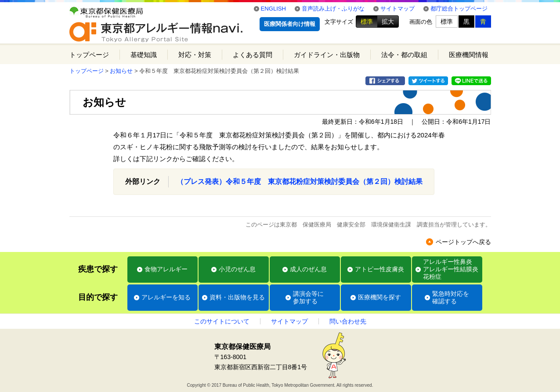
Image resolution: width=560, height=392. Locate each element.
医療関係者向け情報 (290, 24)
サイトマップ (397, 9)
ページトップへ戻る (463, 242)
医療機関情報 (469, 55)
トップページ (89, 55)
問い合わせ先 (348, 321)
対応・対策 (195, 55)
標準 (367, 22)
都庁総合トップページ (459, 9)
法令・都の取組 (404, 55)
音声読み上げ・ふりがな (333, 9)
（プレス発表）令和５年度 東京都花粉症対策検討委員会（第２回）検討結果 (300, 182)
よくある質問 (253, 55)
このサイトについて (222, 321)
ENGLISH (274, 9)
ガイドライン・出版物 (327, 55)
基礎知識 (144, 55)
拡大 (388, 22)
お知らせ (121, 71)
